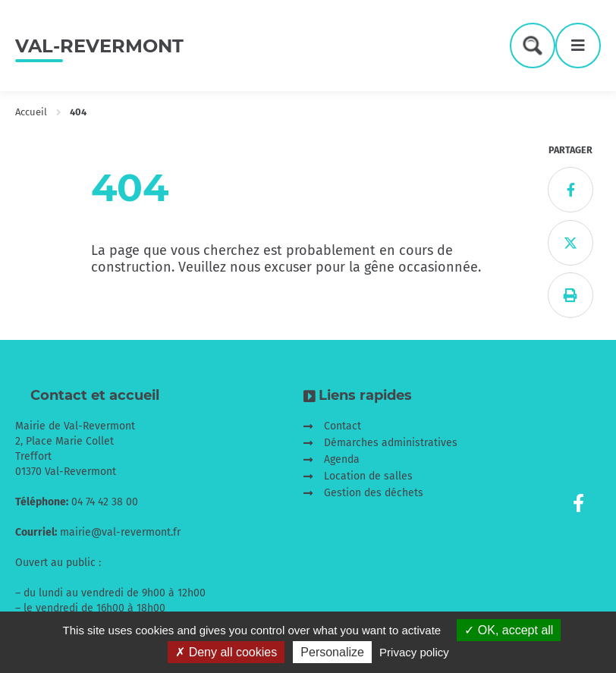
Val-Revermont (99, 46)
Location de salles (368, 476)
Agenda (342, 459)
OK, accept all (509, 630)
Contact (343, 426)
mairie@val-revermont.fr (120, 532)
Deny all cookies (226, 652)
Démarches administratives (391, 443)
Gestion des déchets (374, 493)
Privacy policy (414, 652)
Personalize (332, 652)
